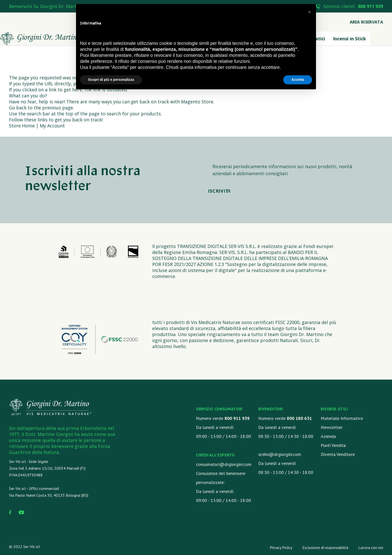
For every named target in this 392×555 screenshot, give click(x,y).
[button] (309, 12)
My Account (52, 126)
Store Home (22, 126)
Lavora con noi (371, 547)
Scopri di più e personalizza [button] (111, 80)
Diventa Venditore (338, 454)
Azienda (328, 436)
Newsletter (332, 427)
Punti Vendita (333, 445)
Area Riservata (366, 22)
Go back (18, 108)
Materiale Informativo (342, 418)
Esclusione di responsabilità (325, 547)
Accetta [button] (298, 80)
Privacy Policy (281, 547)
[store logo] (40, 39)
